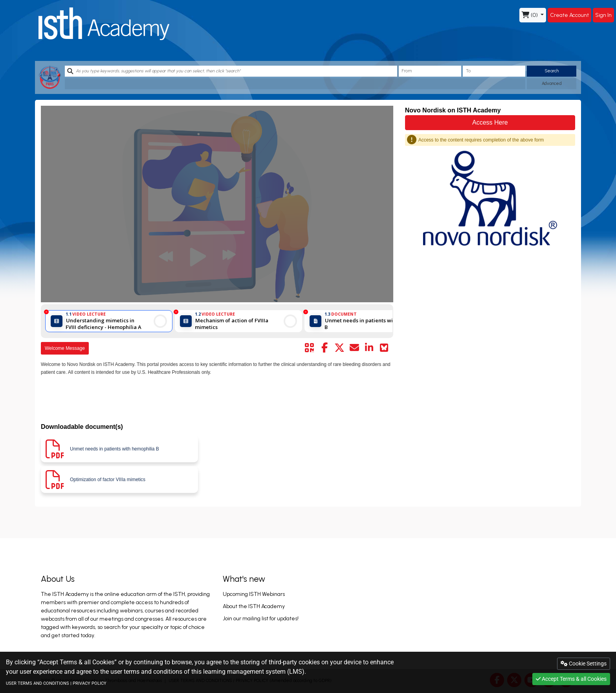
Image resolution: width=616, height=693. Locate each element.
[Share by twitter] (339, 348)
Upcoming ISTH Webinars (254, 594)
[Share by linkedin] (369, 348)
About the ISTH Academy (254, 606)
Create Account (569, 15)
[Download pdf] (119, 449)
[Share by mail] (354, 348)
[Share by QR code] (310, 348)
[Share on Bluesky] (384, 348)
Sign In (603, 15)
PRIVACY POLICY (90, 683)
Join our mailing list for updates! (261, 619)
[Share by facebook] (324, 348)
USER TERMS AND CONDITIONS (38, 683)
